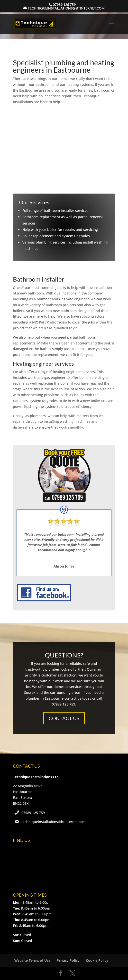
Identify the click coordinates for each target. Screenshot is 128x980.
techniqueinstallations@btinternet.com (53, 822)
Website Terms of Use (32, 960)
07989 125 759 (33, 813)
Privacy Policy (68, 960)
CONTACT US (64, 718)
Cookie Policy (97, 960)
